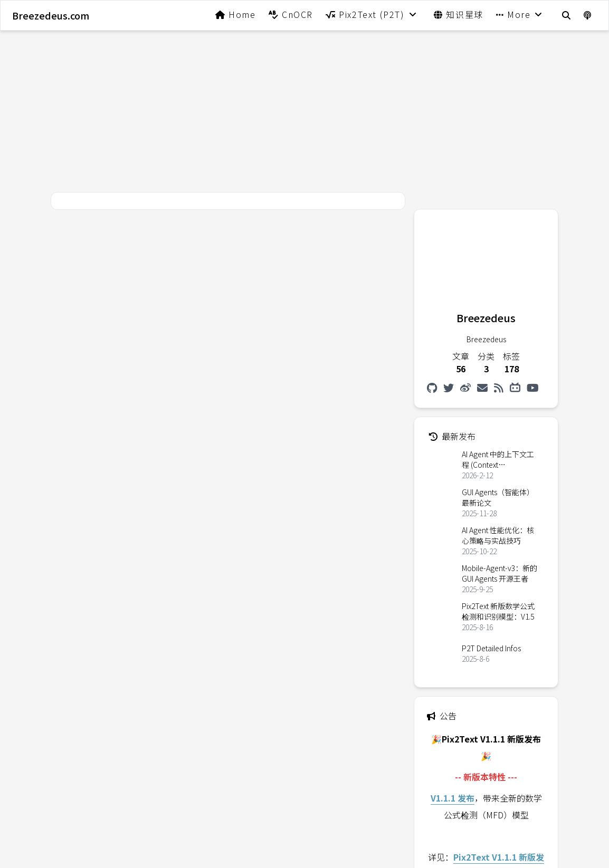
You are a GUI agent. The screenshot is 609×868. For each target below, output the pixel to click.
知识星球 (459, 14)
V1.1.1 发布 (453, 798)
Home (236, 14)
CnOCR (291, 14)
